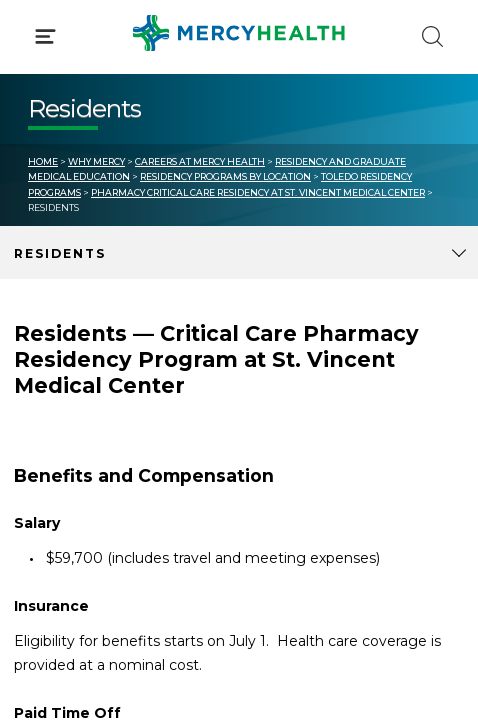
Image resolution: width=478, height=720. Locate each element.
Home (43, 161)
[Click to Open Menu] (45, 36)
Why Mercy (96, 161)
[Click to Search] (432, 36)
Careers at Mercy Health (200, 161)
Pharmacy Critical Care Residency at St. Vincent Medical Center (258, 192)
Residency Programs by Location (225, 176)
